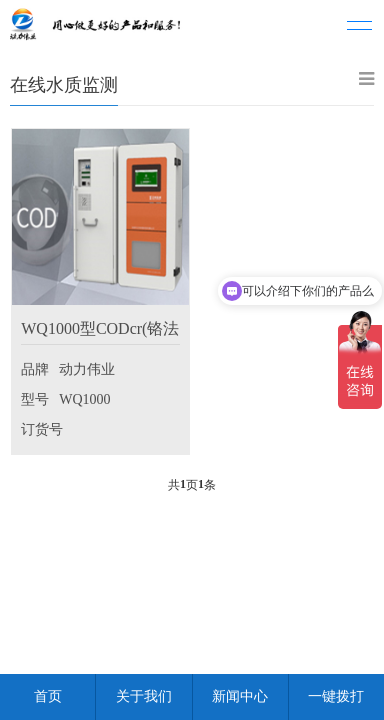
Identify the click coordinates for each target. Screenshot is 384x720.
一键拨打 (336, 696)
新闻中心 (240, 696)
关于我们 (144, 696)
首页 (48, 696)
